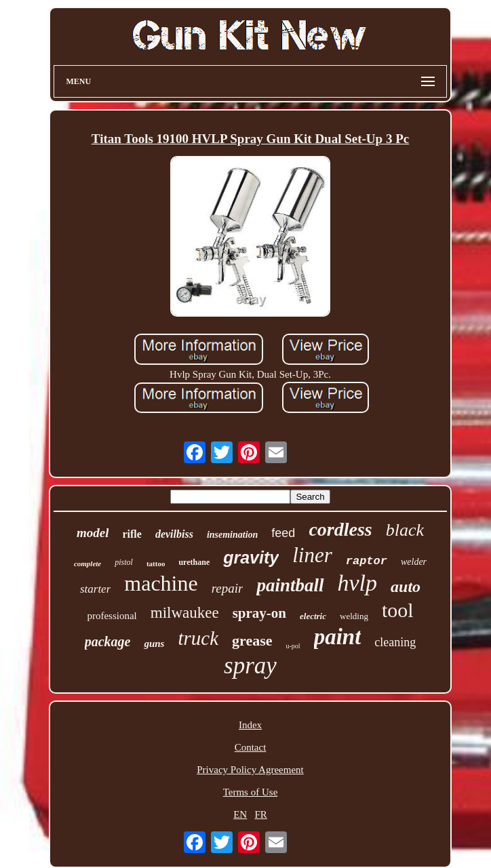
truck (198, 638)
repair (228, 588)
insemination (232, 535)
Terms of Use (251, 792)
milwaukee (185, 613)
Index (250, 725)
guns (154, 644)
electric (313, 616)
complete (87, 564)
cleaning (395, 642)
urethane (194, 562)
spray (250, 666)
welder (414, 562)
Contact (251, 747)
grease (252, 640)
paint (338, 637)
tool (398, 610)
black (405, 530)
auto (406, 587)
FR (260, 814)
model (93, 533)
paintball (290, 585)
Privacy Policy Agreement (250, 770)
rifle (132, 534)
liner (312, 555)
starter (95, 589)
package (108, 642)
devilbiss (174, 534)
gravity (251, 557)
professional (112, 616)
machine (161, 583)
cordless (340, 529)
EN (240, 814)
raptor (367, 561)
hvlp (358, 583)
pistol (124, 562)
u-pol (293, 646)
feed (283, 533)
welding (354, 616)
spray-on (259, 613)
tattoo (156, 564)
